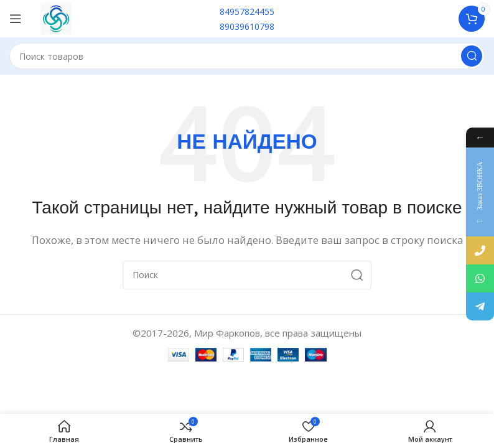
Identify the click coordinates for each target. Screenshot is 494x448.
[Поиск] (247, 56)
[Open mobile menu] (16, 19)
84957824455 (247, 12)
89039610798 (247, 26)
